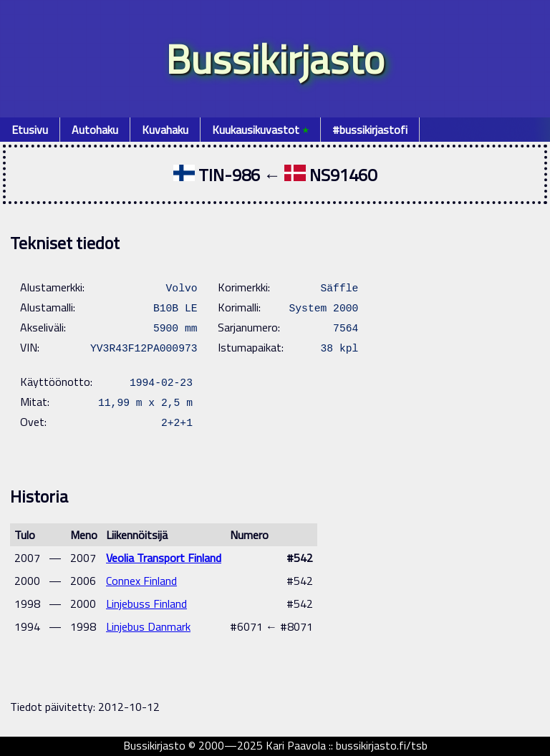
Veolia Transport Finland (164, 558)
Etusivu (30, 130)
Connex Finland (141, 581)
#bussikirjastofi (370, 130)
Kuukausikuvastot (260, 130)
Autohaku (95, 130)
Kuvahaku (165, 130)
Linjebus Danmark (148, 626)
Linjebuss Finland (146, 604)
